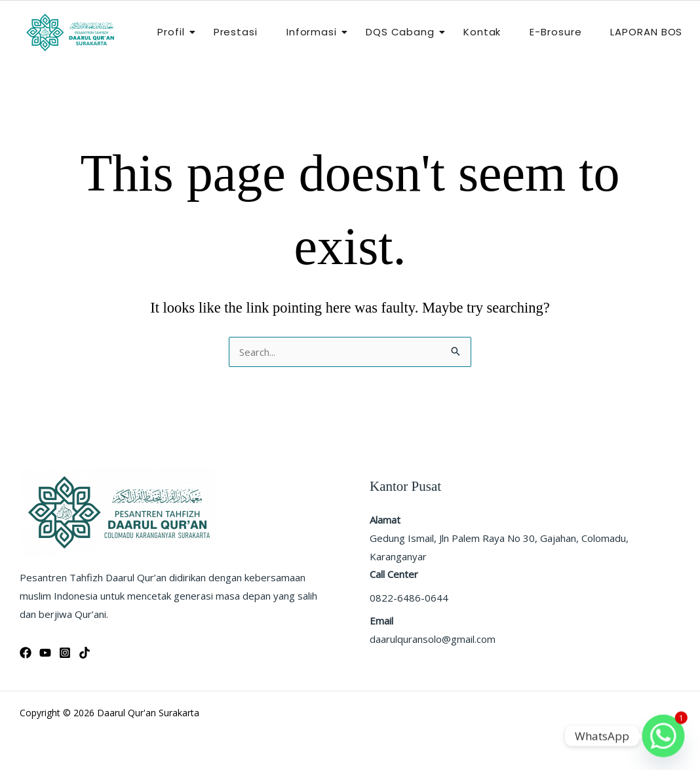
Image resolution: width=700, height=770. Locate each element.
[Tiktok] (85, 653)
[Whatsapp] (663, 736)
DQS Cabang (404, 32)
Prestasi (236, 32)
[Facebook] (26, 653)
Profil (175, 32)
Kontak (482, 32)
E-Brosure (555, 32)
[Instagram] (65, 653)
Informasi (316, 32)
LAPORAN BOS (646, 32)
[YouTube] (45, 653)
